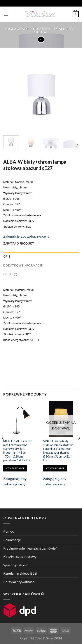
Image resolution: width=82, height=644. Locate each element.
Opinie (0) (10, 274)
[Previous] (3, 447)
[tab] (41, 257)
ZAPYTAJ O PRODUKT (19, 243)
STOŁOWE (41, 32)
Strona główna (17, 29)
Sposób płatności (16, 565)
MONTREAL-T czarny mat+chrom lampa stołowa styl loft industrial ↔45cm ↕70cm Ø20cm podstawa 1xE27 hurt (17, 451)
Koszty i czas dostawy (20, 556)
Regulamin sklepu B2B (20, 573)
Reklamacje (12, 540)
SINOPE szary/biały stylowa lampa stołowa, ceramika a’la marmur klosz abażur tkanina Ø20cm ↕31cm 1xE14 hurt (58, 451)
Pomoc (9, 531)
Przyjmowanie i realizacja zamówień (30, 548)
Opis (7, 257)
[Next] (77, 145)
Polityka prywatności (19, 582)
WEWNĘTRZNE (64, 29)
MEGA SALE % (42, 29)
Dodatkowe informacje (23, 265)
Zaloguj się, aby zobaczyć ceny (26, 236)
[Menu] (6, 14)
